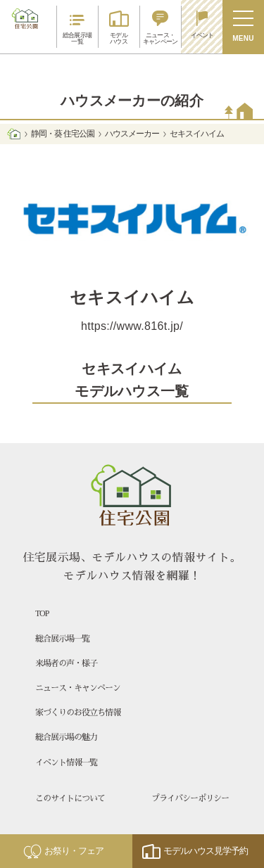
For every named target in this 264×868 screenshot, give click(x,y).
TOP (42, 613)
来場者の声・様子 (66, 663)
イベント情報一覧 (66, 762)
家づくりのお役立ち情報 (78, 713)
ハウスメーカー (132, 134)
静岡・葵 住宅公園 (62, 134)
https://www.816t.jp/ (132, 326)
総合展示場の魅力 (66, 737)
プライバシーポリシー (190, 798)
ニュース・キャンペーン (78, 688)
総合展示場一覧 (62, 639)
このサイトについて (70, 798)
